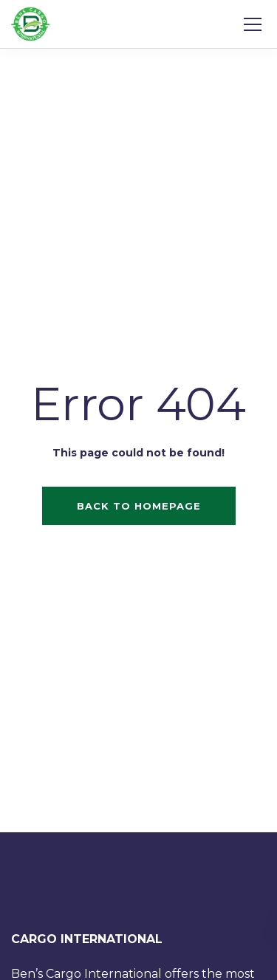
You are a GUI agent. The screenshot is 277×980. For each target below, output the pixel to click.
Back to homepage (139, 506)
